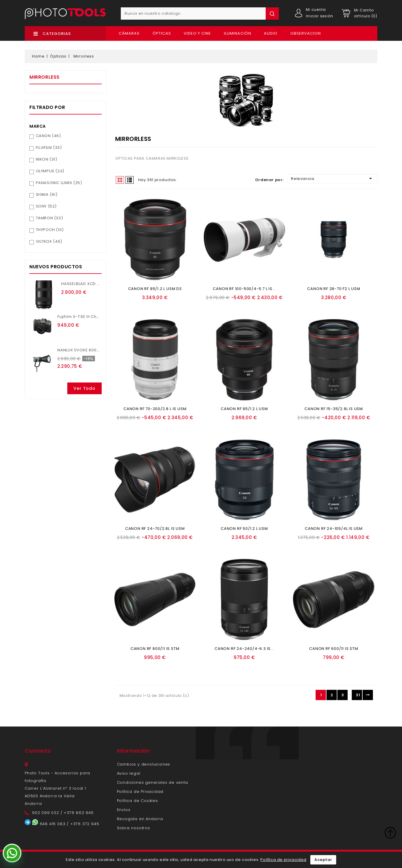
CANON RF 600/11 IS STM (334, 649)
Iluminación (238, 33)
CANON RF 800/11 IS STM (155, 649)
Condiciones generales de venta (153, 782)
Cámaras (129, 33)
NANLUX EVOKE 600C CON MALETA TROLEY (100, 350)
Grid (120, 180)
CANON (48, 136)
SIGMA (47, 194)
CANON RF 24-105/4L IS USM (334, 529)
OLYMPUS (50, 171)
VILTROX (49, 241)
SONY (46, 206)
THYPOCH (50, 230)
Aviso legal (129, 773)
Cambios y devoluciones (144, 764)
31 (358, 695)
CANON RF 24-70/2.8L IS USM (155, 529)
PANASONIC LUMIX (59, 183)
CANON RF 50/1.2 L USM (244, 529)
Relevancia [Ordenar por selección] (333, 178)
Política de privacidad (283, 860)
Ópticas (162, 33)
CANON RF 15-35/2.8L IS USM (334, 409)
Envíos (124, 810)
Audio (271, 33)
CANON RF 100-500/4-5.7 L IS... (244, 289)
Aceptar (323, 860)
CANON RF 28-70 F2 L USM (334, 289)
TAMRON (50, 218)
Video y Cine (197, 33)
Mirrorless (45, 77)
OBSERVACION (306, 33)
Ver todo (84, 388)
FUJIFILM (49, 148)
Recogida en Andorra (140, 819)
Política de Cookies (138, 801)
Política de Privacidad (140, 792)
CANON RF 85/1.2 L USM (244, 409)
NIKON (47, 159)
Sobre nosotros (134, 828)
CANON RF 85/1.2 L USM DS (155, 289)
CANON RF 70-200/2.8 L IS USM (155, 409)
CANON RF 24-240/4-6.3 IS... (244, 649)
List (130, 180)
